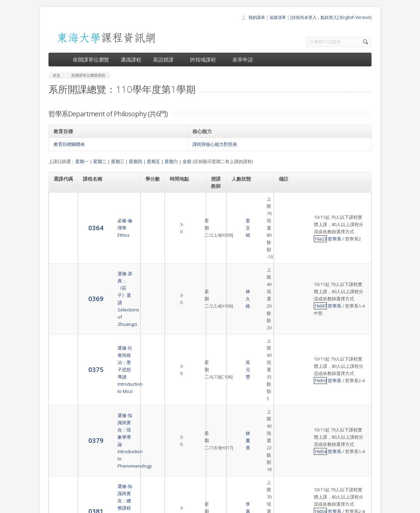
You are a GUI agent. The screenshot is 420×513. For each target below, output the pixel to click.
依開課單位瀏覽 (91, 60)
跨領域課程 (205, 60)
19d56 (340, 331)
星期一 (82, 161)
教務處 (164, 506)
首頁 (188, 441)
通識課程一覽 (196, 456)
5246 (61, 376)
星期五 (153, 161)
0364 (61, 206)
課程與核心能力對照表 (215, 144)
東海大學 (54, 506)
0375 (61, 268)
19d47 (340, 234)
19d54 (340, 300)
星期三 (118, 161)
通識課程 (131, 60)
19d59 (340, 373)
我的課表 (257, 17)
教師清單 (192, 487)
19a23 (340, 206)
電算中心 (142, 506)
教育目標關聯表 (69, 144)
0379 (61, 299)
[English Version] (356, 17)
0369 (61, 237)
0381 (61, 338)
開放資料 (192, 479)
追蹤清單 (278, 17)
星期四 (136, 161)
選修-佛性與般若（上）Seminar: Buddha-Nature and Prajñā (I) (109, 376)
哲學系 (355, 206)
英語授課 (166, 60)
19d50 (340, 268)
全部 (187, 161)
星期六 (171, 161)
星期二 (100, 161)
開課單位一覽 (196, 449)
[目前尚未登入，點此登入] (314, 17)
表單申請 (243, 60)
